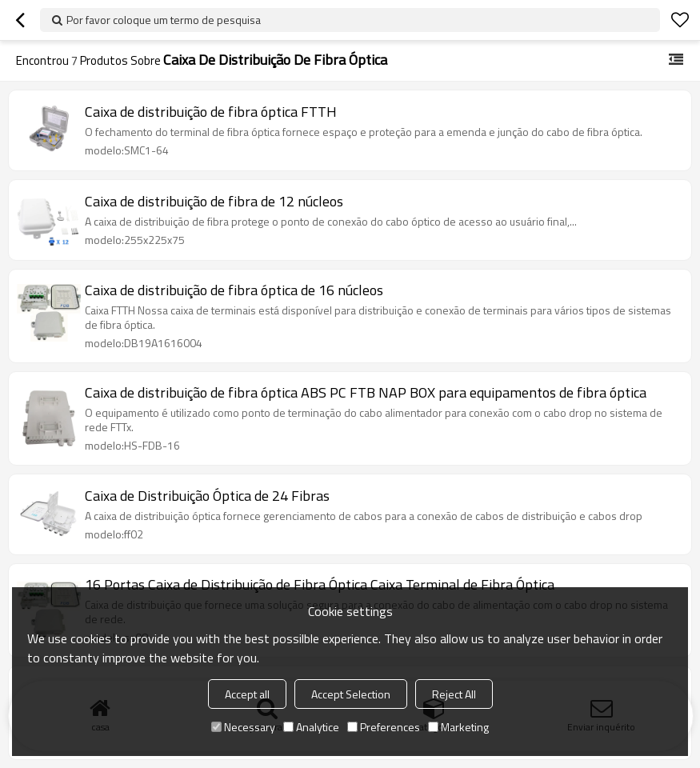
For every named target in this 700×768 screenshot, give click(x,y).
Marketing (458, 727)
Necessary (243, 727)
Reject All (454, 694)
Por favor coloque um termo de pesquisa (164, 20)
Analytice (311, 727)
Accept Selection (351, 694)
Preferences (384, 727)
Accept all (247, 694)
